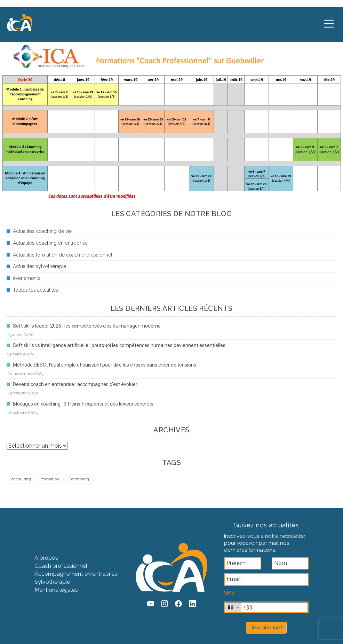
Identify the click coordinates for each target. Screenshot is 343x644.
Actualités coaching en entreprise (50, 243)
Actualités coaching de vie (42, 231)
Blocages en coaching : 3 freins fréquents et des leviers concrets (83, 404)
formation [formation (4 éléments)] (50, 479)
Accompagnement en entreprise (76, 574)
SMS (229, 593)
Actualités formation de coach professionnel (63, 255)
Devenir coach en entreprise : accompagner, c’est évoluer (75, 384)
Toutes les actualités (35, 290)
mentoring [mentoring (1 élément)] (79, 479)
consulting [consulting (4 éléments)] (21, 479)
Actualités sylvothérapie (39, 266)
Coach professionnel (61, 566)
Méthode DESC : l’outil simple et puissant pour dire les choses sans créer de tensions (105, 365)
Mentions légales (56, 590)
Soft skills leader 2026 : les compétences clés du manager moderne (87, 326)
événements (27, 278)
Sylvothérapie (52, 582)
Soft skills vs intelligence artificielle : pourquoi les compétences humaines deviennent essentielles (119, 345)
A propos (46, 558)
